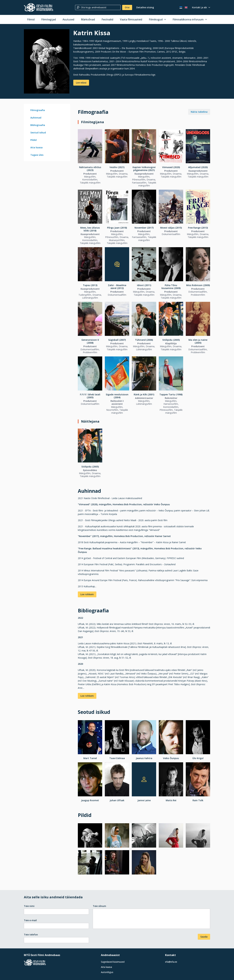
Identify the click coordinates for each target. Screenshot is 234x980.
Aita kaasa (36, 147)
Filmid (31, 19)
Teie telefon (31, 935)
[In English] (186, 7)
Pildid (33, 140)
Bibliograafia (38, 125)
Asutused (68, 19)
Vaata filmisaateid (131, 19)
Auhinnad (36, 118)
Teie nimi (29, 906)
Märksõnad (88, 19)
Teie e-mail (30, 920)
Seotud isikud (38, 133)
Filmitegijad (49, 19)
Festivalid (107, 19)
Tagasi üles (37, 155)
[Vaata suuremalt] (47, 61)
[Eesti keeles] (181, 7)
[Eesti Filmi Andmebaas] (39, 7)
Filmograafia (38, 110)
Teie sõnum (99, 906)
